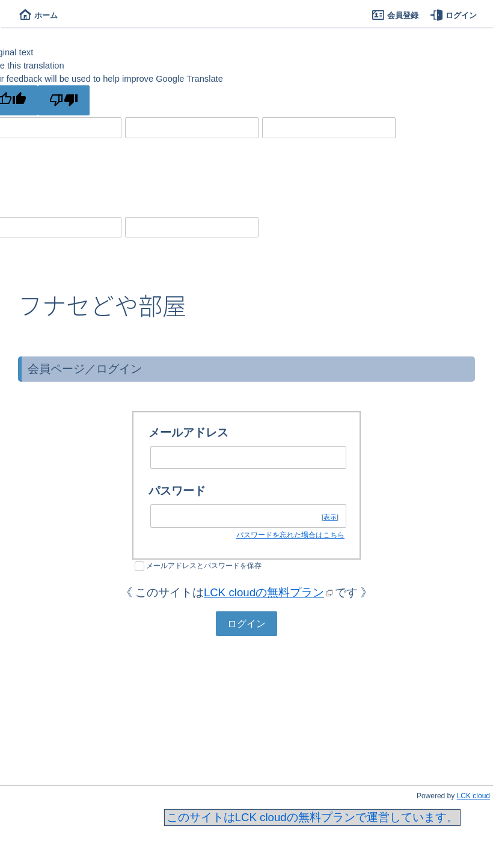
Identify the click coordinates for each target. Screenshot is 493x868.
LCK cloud (473, 796)
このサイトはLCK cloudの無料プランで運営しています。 (312, 817)
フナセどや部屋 (102, 305)
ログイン (454, 15)
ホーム (38, 15)
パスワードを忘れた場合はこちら (290, 535)
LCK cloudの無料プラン (264, 592)
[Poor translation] (64, 100)
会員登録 (395, 15)
